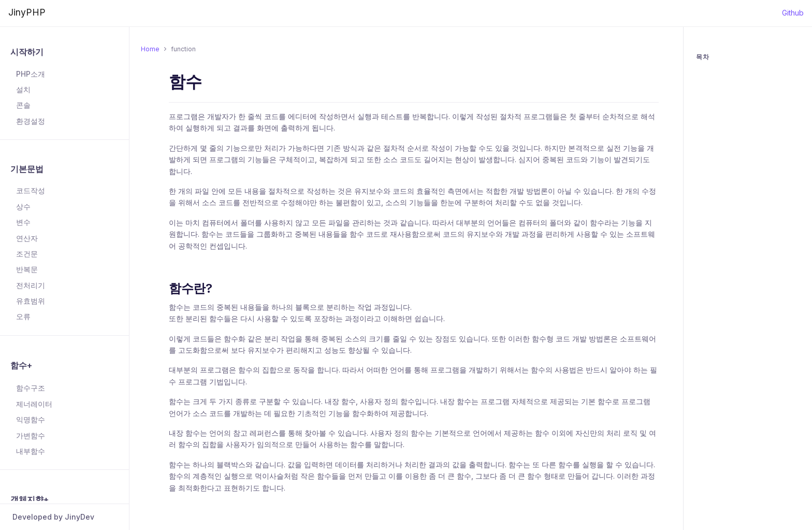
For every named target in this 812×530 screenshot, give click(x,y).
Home (150, 49)
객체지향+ (30, 499)
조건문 (27, 254)
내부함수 (31, 451)
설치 (23, 89)
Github (793, 13)
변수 (23, 222)
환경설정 (31, 121)
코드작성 (31, 190)
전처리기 (31, 285)
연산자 (27, 238)
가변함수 (31, 435)
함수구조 (31, 388)
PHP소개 (31, 74)
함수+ (21, 365)
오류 (23, 316)
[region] (64, 267)
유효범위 (31, 301)
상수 (23, 206)
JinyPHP (27, 12)
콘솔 (23, 105)
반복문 (27, 269)
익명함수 (31, 419)
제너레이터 (34, 404)
